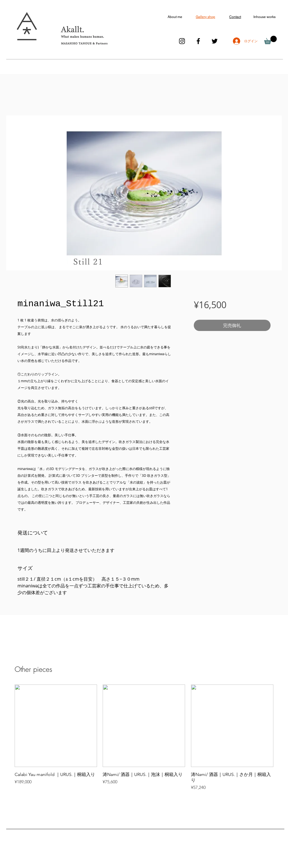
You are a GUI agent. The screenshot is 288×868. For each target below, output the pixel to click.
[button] (270, 40)
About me (175, 17)
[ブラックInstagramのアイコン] (182, 41)
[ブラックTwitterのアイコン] (215, 41)
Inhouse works (265, 17)
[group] (144, 738)
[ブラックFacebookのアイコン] (198, 41)
